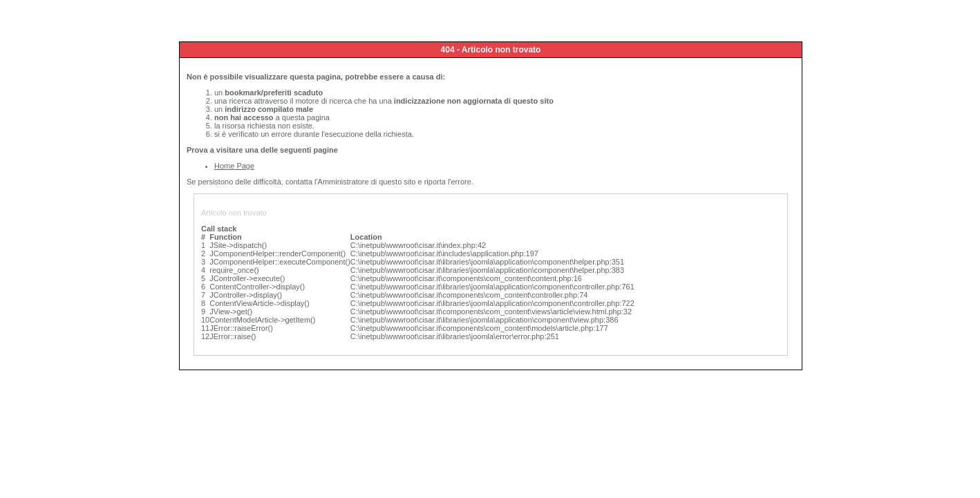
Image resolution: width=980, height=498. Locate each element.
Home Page (234, 166)
